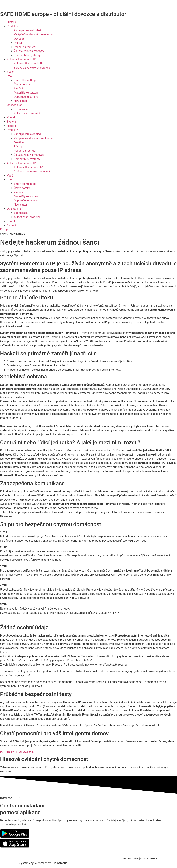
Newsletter (20, 101)
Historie (12, 22)
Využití (11, 72)
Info (9, 76)
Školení (11, 122)
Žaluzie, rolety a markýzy (29, 51)
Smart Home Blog (25, 80)
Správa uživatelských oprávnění (33, 68)
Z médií (18, 88)
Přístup (18, 43)
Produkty (12, 26)
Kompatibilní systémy (27, 55)
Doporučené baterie (26, 97)
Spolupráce (21, 109)
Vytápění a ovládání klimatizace (33, 34)
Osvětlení (20, 39)
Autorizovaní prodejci (27, 113)
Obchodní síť (15, 105)
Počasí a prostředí (25, 47)
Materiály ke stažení (26, 93)
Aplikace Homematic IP (21, 59)
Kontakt (12, 117)
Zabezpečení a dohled (27, 30)
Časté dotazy (22, 84)
